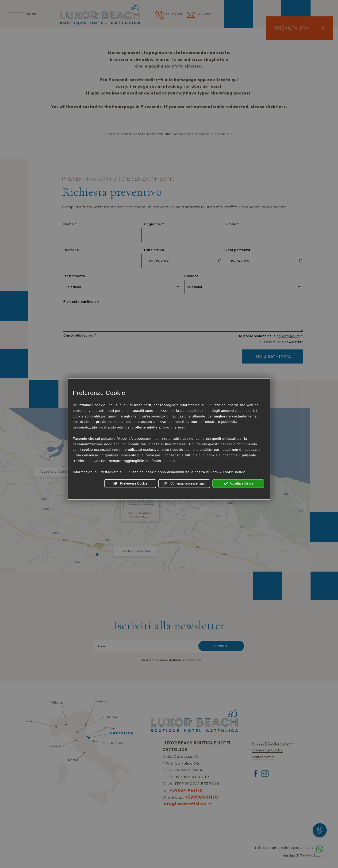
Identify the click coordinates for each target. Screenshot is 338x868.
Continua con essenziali (184, 484)
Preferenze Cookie (130, 484)
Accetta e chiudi (238, 484)
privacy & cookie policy (226, 472)
